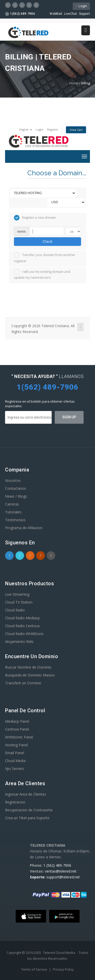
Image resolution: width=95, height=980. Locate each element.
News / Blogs (16, 496)
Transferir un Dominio (23, 683)
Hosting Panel (16, 745)
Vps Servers (15, 769)
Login (81, 6)
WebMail (56, 14)
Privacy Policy (63, 969)
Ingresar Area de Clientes (26, 794)
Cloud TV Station (19, 602)
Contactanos (16, 488)
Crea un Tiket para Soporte (27, 818)
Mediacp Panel (17, 721)
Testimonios (15, 520)
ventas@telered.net (61, 871)
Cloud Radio (15, 610)
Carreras (12, 504)
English (26, 129)
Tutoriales (13, 512)
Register (53, 129)
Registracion (15, 802)
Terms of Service (35, 969)
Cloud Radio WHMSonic (24, 634)
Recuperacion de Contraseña (29, 810)
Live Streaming (17, 594)
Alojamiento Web (19, 642)
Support (84, 14)
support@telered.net (63, 877)
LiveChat (70, 14)
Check (48, 241)
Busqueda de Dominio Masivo (30, 675)
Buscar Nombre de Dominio (28, 667)
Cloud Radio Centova (22, 626)
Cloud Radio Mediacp (22, 618)
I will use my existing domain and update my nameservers (42, 274)
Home (74, 83)
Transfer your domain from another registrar (45, 258)
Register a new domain (35, 218)
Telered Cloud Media (59, 953)
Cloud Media (15, 761)
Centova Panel (17, 729)
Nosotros (13, 480)
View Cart (76, 130)
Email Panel (15, 753)
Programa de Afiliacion (24, 528)
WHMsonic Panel (19, 737)
